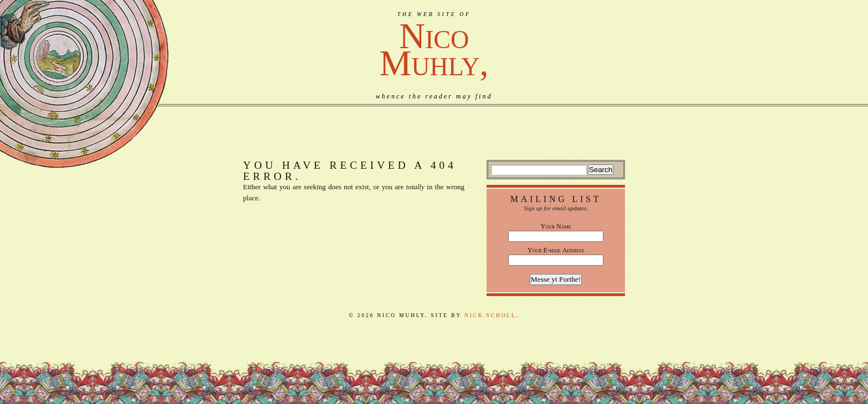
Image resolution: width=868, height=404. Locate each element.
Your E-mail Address (556, 250)
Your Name (556, 226)
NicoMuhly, (434, 50)
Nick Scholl (490, 315)
